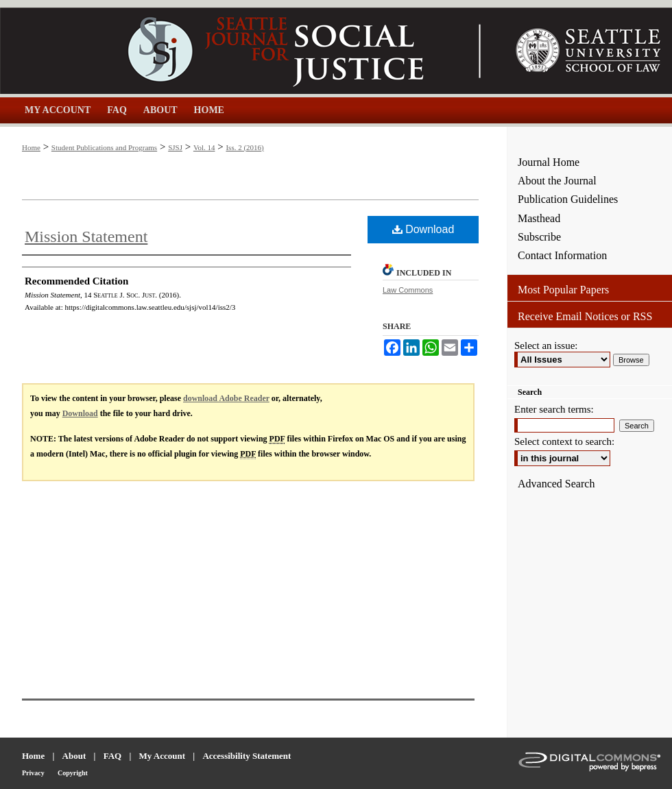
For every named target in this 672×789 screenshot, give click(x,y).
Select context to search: (564, 441)
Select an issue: (546, 345)
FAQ (112, 756)
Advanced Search (556, 484)
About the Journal (557, 181)
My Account (163, 756)
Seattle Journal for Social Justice (254, 51)
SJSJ (175, 147)
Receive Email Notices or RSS (585, 316)
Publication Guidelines (568, 199)
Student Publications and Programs (104, 147)
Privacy (33, 773)
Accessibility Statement (247, 756)
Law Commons (408, 290)
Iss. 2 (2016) (244, 147)
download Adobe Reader (226, 398)
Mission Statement (86, 236)
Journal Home (549, 162)
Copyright (73, 773)
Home (31, 147)
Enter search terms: (554, 409)
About (74, 756)
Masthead (539, 218)
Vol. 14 (204, 147)
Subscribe (539, 237)
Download (423, 229)
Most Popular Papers (563, 290)
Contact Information (562, 255)
